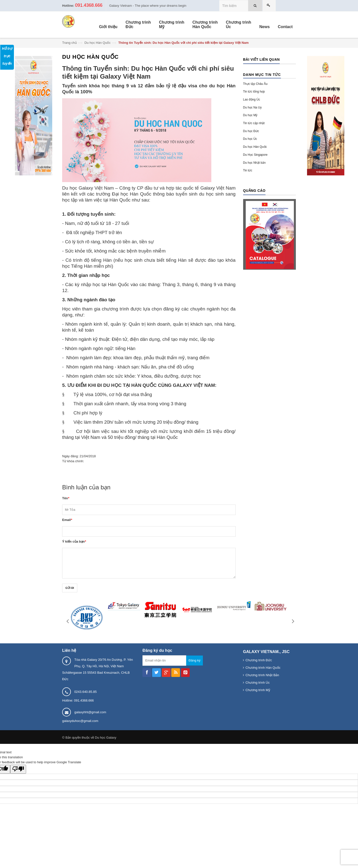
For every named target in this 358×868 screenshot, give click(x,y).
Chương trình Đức (259, 660)
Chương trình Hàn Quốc (263, 668)
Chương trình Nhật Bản (262, 675)
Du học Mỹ (250, 115)
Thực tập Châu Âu (255, 84)
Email (67, 520)
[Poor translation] (18, 769)
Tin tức (248, 170)
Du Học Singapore (255, 155)
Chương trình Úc (257, 683)
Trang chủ (69, 43)
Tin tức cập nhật (254, 123)
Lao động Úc (252, 100)
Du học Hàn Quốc (98, 43)
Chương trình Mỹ (258, 690)
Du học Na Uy (252, 107)
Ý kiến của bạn (74, 541)
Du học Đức (251, 131)
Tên (66, 498)
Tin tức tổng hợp (254, 92)
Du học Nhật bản (254, 163)
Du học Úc (250, 139)
